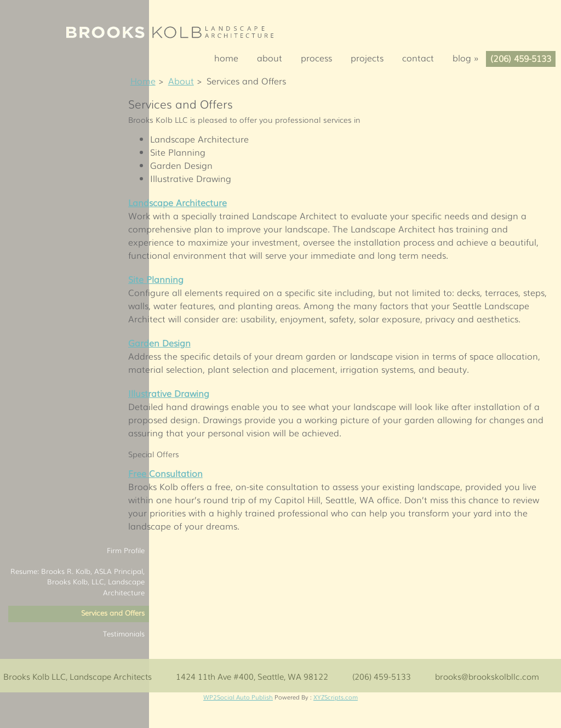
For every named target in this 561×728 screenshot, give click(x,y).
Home (226, 58)
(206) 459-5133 (521, 58)
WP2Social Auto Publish (238, 697)
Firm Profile (126, 550)
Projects (367, 58)
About (270, 58)
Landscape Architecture (178, 202)
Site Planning (156, 279)
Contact (418, 58)
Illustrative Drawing (169, 393)
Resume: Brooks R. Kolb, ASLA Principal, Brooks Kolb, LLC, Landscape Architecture (78, 582)
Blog (469, 58)
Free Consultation (165, 473)
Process (316, 58)
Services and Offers (113, 613)
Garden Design (159, 343)
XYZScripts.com (336, 697)
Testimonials (124, 633)
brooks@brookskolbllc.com (487, 676)
